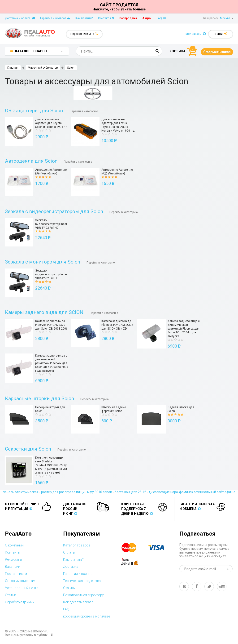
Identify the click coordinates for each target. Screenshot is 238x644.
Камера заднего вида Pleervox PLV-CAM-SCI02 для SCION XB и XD (117, 325)
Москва (225, 18)
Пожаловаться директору (83, 595)
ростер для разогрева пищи (63, 492)
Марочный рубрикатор (43, 68)
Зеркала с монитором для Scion (43, 262)
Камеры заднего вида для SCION (44, 312)
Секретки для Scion (28, 449)
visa (160, 548)
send (229, 569)
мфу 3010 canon (100, 492)
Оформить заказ (217, 52)
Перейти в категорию (84, 111)
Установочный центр (22, 588)
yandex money (133, 562)
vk (184, 586)
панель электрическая (21, 492)
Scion (71, 68)
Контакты (106, 18)
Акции (147, 18)
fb (197, 586)
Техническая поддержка (82, 581)
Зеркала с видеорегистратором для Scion (54, 211)
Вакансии (13, 567)
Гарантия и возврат (55, 18)
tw (209, 586)
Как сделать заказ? (78, 602)
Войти (221, 34)
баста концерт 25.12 (130, 492)
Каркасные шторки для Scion (39, 398)
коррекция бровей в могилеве (87, 616)
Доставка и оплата (20, 18)
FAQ (161, 18)
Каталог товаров (77, 545)
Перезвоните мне (84, 34)
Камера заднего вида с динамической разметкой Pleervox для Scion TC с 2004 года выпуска (184, 329)
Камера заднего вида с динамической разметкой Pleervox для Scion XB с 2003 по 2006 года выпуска (52, 363)
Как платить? (84, 18)
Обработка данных (20, 602)
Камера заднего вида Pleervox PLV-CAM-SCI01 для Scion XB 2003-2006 (51, 325)
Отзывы (69, 588)
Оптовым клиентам (20, 581)
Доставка (71, 567)
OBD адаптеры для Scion (35, 111)
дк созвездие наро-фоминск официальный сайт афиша (192, 492)
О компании (14, 545)
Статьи (11, 595)
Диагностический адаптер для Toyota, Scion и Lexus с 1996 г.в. (52, 123)
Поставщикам (16, 574)
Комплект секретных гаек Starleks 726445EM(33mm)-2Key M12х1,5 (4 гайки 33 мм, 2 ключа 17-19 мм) (51, 465)
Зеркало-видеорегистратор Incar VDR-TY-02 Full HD (51, 224)
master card (133, 548)
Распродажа (128, 18)
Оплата (69, 552)
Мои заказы (196, 34)
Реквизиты (13, 559)
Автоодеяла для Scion (31, 161)
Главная (13, 68)
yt (222, 586)
